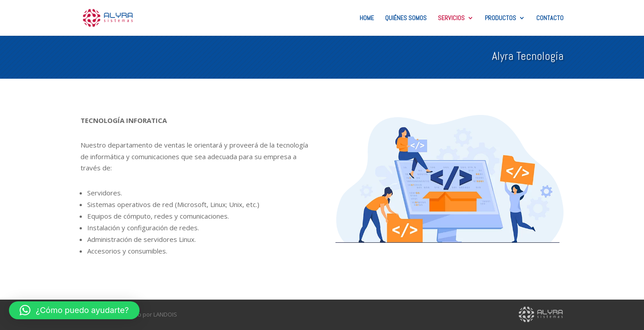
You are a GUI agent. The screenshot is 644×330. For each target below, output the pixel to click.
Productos (500, 18)
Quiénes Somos (406, 18)
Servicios (451, 18)
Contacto (550, 18)
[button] (74, 310)
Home (367, 18)
